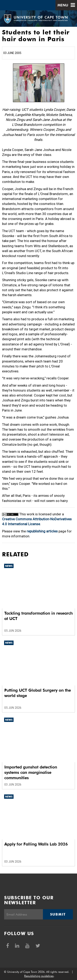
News (9, 566)
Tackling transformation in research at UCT (38, 616)
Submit (58, 914)
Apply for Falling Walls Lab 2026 (36, 844)
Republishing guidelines (39, 976)
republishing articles (42, 531)
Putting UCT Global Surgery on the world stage (38, 693)
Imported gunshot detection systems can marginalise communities (31, 772)
